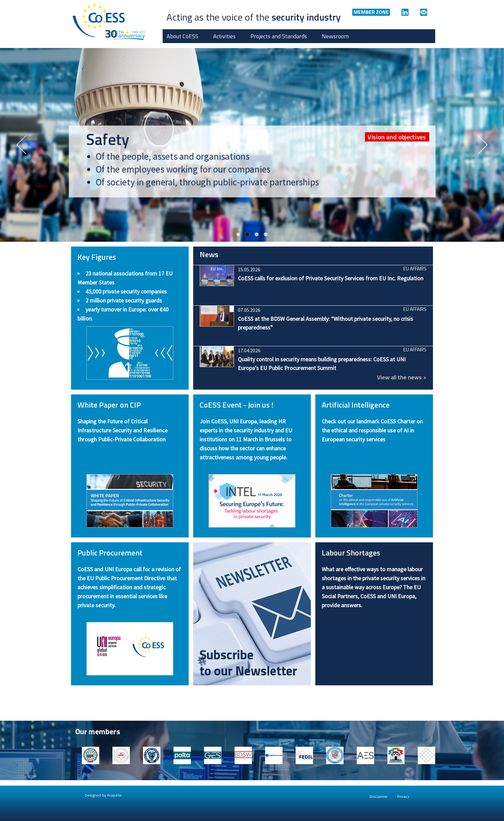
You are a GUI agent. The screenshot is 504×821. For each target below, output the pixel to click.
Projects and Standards (279, 36)
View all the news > (402, 377)
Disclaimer (379, 796)
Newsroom (335, 36)
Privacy (403, 796)
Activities (224, 36)
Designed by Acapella (103, 795)
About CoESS (182, 36)
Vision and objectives (397, 137)
